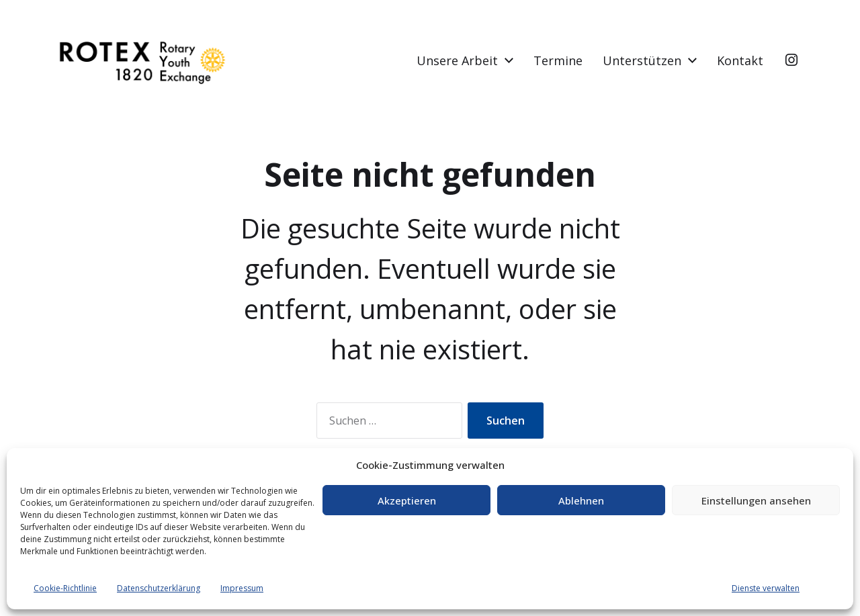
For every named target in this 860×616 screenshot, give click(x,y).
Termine (558, 60)
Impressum (242, 588)
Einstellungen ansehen (756, 500)
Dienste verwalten (766, 588)
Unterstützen (642, 60)
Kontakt (740, 60)
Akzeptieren (407, 500)
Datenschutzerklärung (159, 588)
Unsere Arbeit (457, 60)
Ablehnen (581, 500)
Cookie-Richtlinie (65, 588)
